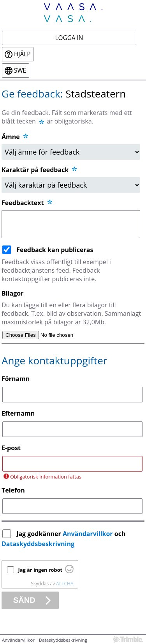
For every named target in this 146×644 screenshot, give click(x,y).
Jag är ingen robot (40, 570)
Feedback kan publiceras (55, 250)
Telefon (13, 490)
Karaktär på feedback (40, 170)
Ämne (11, 137)
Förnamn (16, 379)
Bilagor (12, 293)
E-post (11, 448)
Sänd (24, 600)
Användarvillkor (88, 534)
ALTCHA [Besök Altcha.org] (65, 584)
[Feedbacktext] (71, 224)
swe (20, 70)
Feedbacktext (27, 203)
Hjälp (22, 54)
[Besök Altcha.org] (69, 571)
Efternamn (18, 413)
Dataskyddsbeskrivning (38, 544)
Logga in (69, 38)
